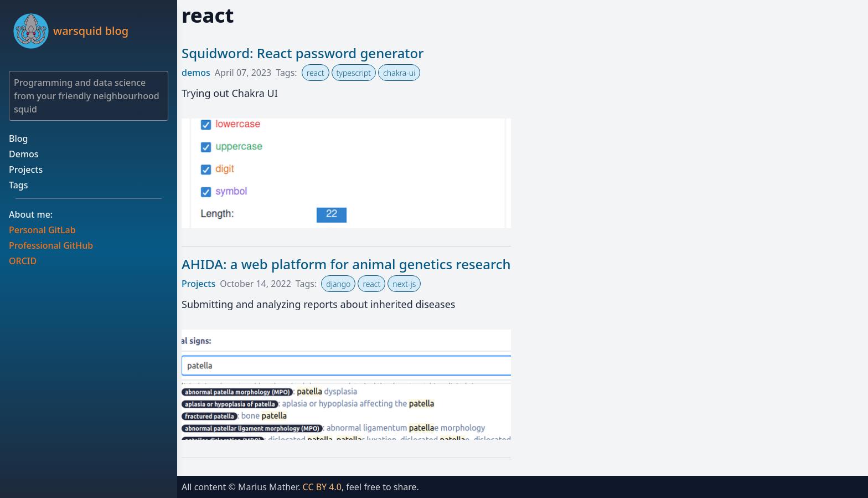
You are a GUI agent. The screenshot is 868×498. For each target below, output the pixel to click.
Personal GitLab (42, 230)
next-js (404, 284)
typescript (354, 73)
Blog (18, 138)
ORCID (23, 261)
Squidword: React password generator (303, 53)
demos (196, 73)
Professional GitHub (51, 245)
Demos (24, 154)
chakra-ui (399, 73)
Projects (26, 170)
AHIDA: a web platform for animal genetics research (346, 264)
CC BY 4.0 (322, 487)
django (338, 284)
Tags (19, 185)
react (316, 73)
